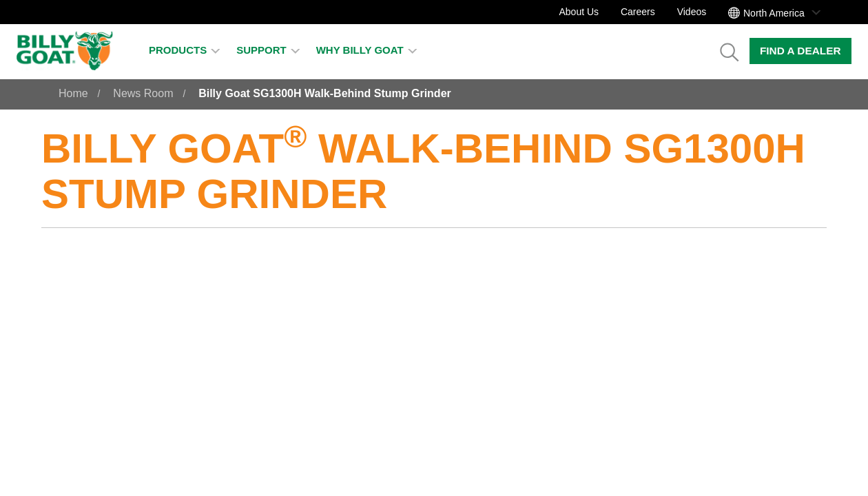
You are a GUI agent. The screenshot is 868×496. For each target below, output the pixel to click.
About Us (579, 12)
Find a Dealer (800, 51)
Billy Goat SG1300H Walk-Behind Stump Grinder (325, 93)
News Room (143, 93)
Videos (692, 12)
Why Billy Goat (366, 50)
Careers (638, 12)
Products (184, 50)
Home (73, 93)
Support (268, 50)
